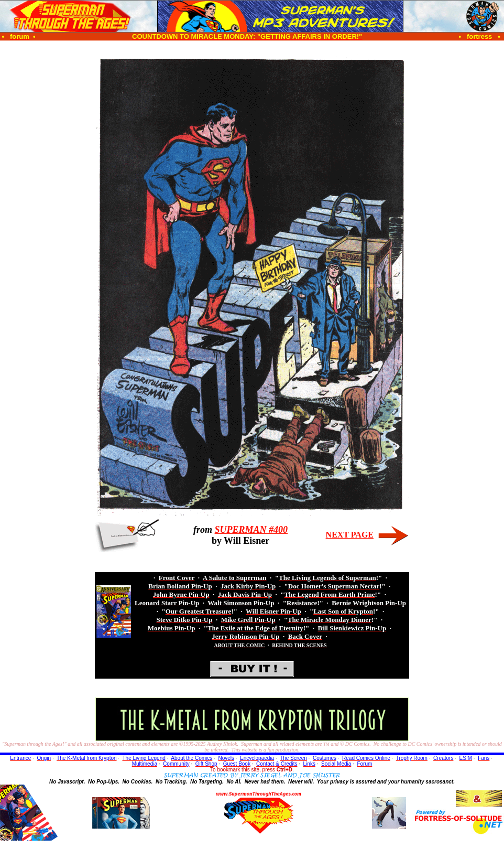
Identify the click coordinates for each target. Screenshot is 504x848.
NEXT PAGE (350, 535)
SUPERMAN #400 (251, 530)
